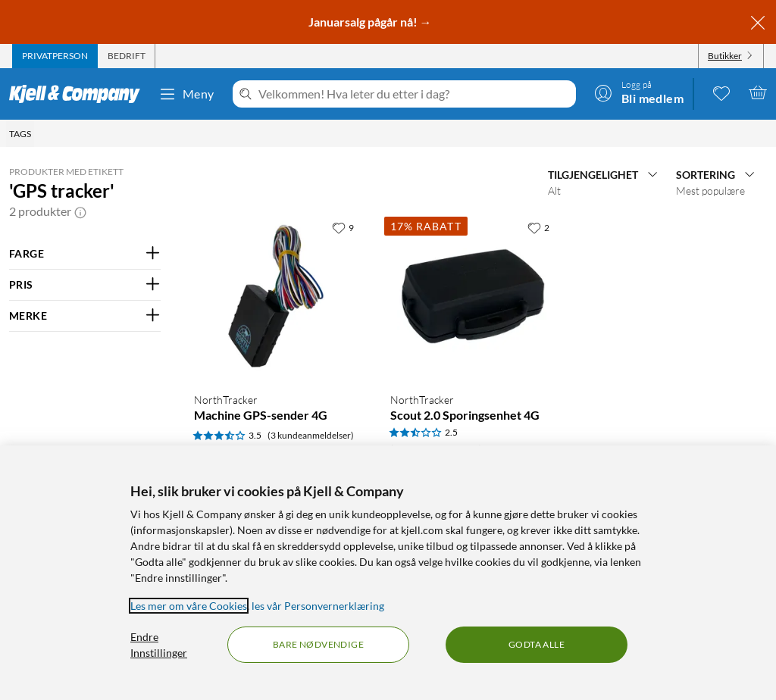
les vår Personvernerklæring (318, 606)
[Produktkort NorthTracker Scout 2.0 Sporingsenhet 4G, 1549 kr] (473, 297)
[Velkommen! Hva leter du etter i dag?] (414, 94)
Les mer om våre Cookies (189, 606)
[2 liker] (538, 227)
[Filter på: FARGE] (85, 254)
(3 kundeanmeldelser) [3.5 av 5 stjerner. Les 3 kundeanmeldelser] (311, 435)
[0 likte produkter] (721, 92)
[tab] (55, 56)
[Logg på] (639, 92)
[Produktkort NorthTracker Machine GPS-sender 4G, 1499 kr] (277, 297)
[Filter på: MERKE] (85, 316)
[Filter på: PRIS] (85, 285)
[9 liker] (343, 227)
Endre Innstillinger (159, 645)
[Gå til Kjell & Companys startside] (79, 94)
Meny (186, 94)
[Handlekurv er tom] (758, 92)
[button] (80, 211)
